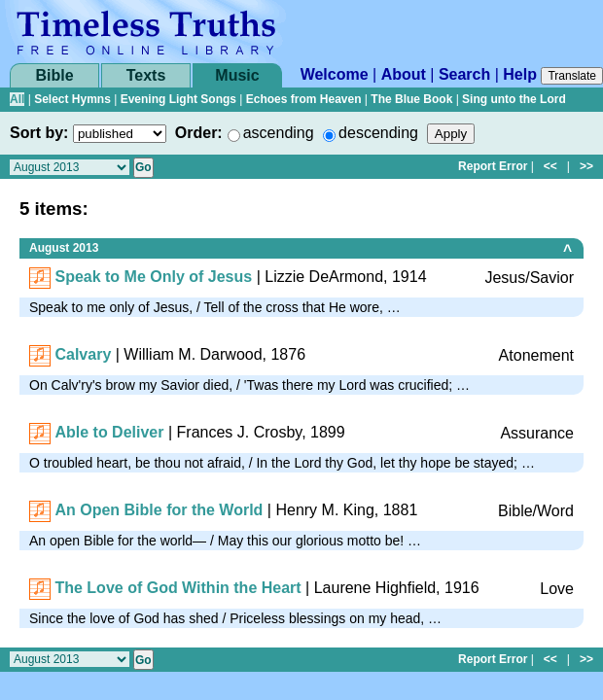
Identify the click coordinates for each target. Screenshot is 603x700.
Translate (572, 76)
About (404, 74)
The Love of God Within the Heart (177, 588)
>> (586, 166)
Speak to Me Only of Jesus (153, 277)
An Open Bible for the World (159, 510)
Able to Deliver (109, 432)
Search (464, 74)
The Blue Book (411, 99)
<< (550, 166)
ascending (279, 133)
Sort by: (39, 133)
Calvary (83, 354)
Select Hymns (72, 99)
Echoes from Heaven (304, 99)
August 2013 (64, 248)
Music (237, 75)
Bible (54, 75)
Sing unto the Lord (514, 99)
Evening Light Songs (178, 99)
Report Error (493, 166)
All (17, 99)
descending (378, 133)
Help (520, 74)
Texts (146, 75)
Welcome (335, 74)
